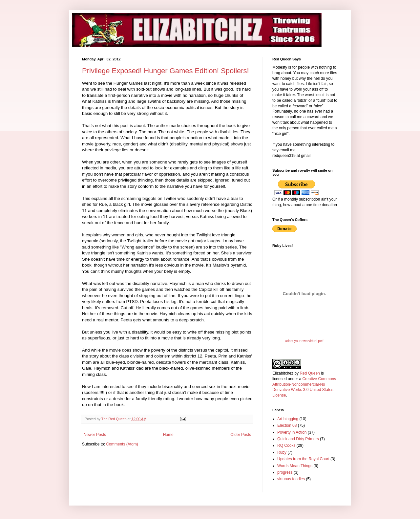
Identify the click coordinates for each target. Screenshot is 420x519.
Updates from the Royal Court (303, 459)
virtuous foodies (291, 479)
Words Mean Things (295, 466)
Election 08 (287, 425)
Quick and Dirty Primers (298, 439)
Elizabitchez (283, 373)
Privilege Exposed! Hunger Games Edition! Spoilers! (166, 71)
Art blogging (288, 419)
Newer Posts (95, 435)
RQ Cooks (286, 445)
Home (168, 435)
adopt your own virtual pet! (304, 341)
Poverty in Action (292, 432)
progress (285, 472)
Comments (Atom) (122, 444)
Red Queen (310, 373)
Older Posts (241, 435)
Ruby (282, 452)
